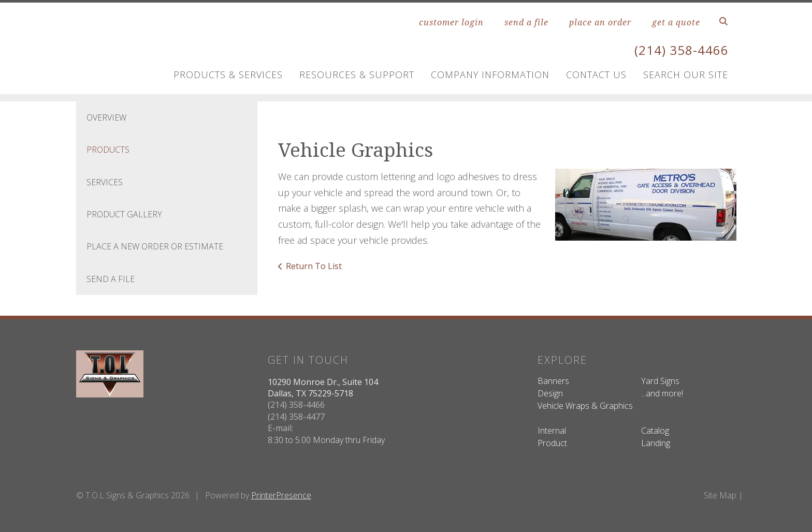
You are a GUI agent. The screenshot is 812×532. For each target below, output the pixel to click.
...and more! (662, 393)
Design (550, 393)
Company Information (490, 75)
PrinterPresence (281, 495)
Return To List (314, 266)
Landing (656, 443)
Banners (553, 381)
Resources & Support (357, 75)
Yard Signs (660, 381)
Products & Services (228, 75)
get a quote (676, 22)
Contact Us (596, 75)
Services (105, 182)
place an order (600, 22)
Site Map (720, 495)
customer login (451, 22)
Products (108, 150)
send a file (526, 22)
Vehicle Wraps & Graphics (585, 406)
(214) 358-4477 (296, 417)
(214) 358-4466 (682, 50)
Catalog (655, 431)
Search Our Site (686, 75)
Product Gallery (124, 214)
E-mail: (280, 428)
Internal (552, 431)
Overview (106, 117)
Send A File (111, 279)
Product (552, 443)
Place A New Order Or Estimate (155, 246)
